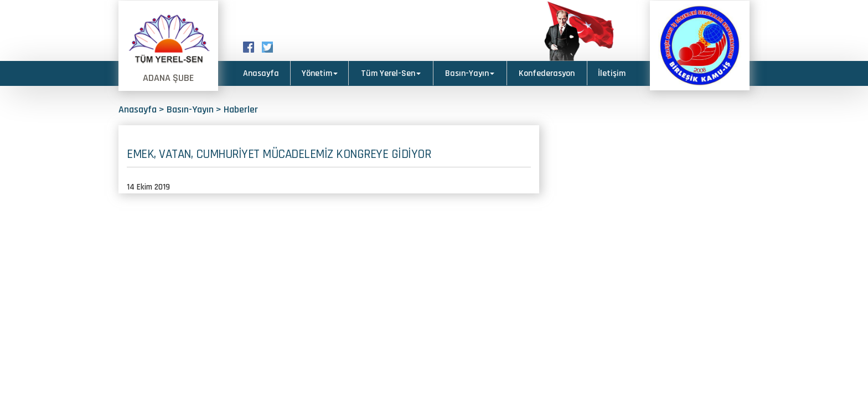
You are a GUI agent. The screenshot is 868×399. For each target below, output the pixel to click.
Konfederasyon (547, 73)
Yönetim (320, 73)
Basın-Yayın (470, 73)
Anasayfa (261, 73)
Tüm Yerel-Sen (391, 73)
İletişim (612, 73)
